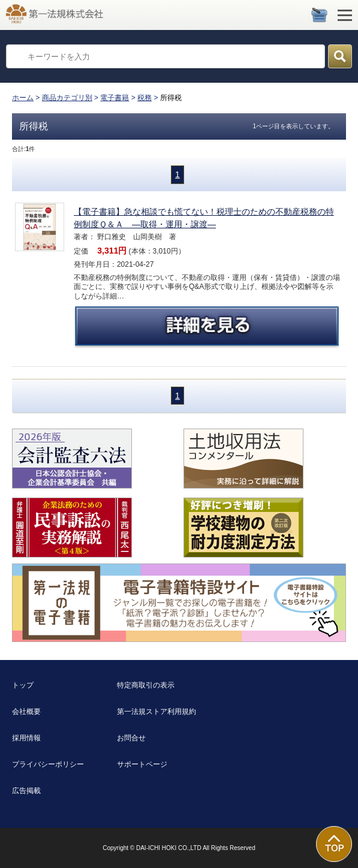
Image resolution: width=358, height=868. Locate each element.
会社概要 (26, 712)
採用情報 (26, 738)
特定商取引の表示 (146, 685)
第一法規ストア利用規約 (157, 712)
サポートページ (142, 764)
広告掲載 (26, 791)
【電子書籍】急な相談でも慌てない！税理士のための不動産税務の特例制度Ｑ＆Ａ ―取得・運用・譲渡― (204, 218)
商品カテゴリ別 (67, 98)
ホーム (23, 98)
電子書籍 (115, 98)
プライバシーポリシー (48, 764)
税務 (145, 98)
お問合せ (131, 738)
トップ (23, 685)
